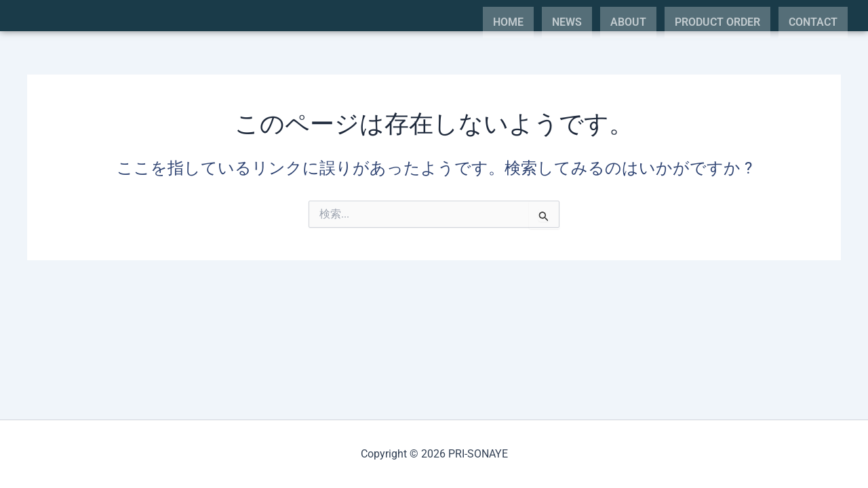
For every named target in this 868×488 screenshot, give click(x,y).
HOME (508, 22)
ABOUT (628, 22)
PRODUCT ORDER (717, 22)
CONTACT (813, 22)
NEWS (567, 22)
